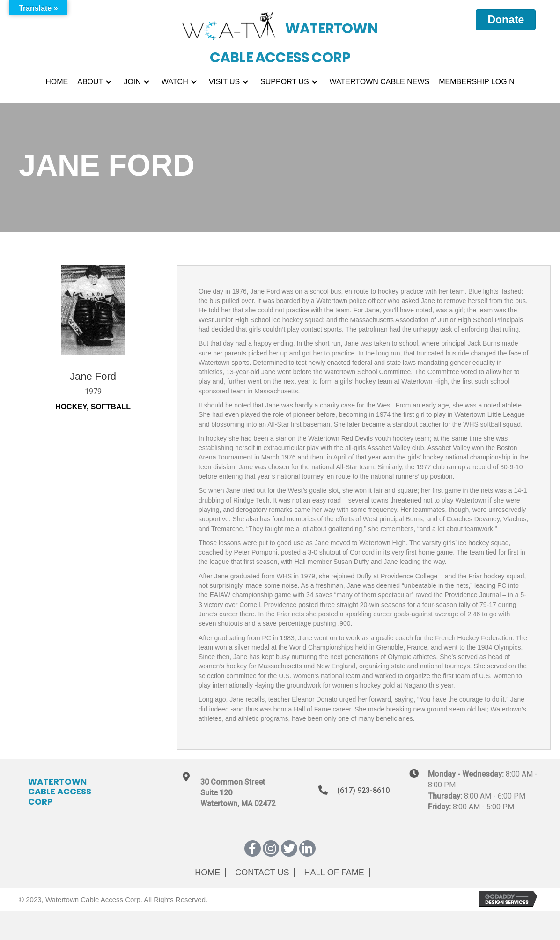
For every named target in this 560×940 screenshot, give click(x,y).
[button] (109, 82)
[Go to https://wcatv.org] (280, 33)
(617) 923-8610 (363, 790)
